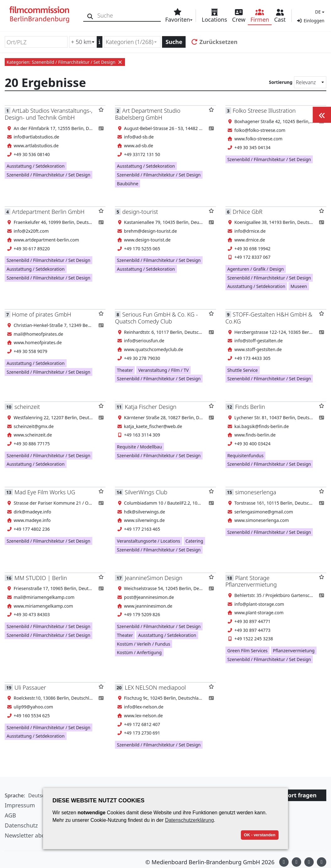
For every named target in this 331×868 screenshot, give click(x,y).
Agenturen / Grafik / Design (256, 269)
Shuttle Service (243, 370)
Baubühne (128, 184)
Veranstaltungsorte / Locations (149, 541)
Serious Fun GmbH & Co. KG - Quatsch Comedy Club (156, 318)
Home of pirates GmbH (42, 314)
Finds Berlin (250, 407)
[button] (319, 12)
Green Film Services (247, 651)
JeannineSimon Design (153, 578)
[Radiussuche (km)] (83, 42)
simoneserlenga (256, 492)
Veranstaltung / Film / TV (163, 370)
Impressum (20, 805)
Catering (194, 541)
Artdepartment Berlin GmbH (48, 212)
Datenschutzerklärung (189, 820)
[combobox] (132, 42)
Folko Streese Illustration (264, 111)
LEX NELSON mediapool (155, 687)
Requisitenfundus (246, 456)
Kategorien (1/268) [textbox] (130, 42)
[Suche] (90, 16)
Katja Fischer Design (150, 407)
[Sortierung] (310, 82)
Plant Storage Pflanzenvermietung (251, 581)
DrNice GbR (248, 212)
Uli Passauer (30, 687)
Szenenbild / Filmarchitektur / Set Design (49, 175)
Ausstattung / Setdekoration (36, 166)
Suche (174, 42)
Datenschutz (21, 825)
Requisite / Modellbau (139, 447)
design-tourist (140, 212)
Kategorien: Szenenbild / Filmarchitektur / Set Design (65, 62)
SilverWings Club (146, 492)
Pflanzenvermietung (294, 651)
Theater (125, 370)
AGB (10, 815)
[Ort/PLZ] (36, 42)
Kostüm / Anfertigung (139, 652)
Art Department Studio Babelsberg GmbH (148, 114)
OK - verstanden (260, 835)
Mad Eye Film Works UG (45, 492)
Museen (299, 286)
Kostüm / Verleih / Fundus (144, 644)
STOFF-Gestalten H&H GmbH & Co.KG (269, 318)
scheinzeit (27, 407)
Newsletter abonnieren (35, 835)
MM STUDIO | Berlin (41, 578)
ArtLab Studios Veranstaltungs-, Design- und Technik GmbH (49, 114)
